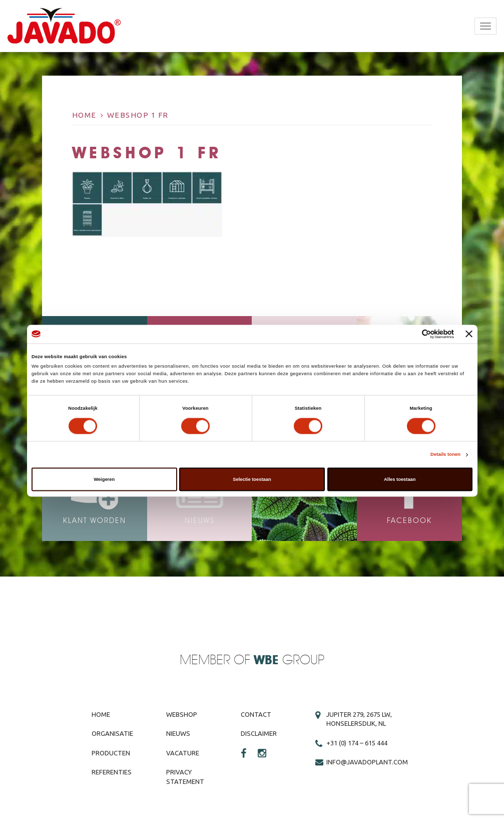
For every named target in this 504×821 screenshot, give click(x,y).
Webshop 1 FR (138, 115)
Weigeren (104, 479)
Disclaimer (259, 733)
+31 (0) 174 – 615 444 (357, 743)
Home (84, 115)
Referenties (112, 772)
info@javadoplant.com (367, 762)
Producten (111, 753)
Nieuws (178, 733)
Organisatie (112, 733)
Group (289, 660)
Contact (256, 714)
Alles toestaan (400, 479)
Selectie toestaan (252, 479)
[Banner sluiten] (469, 334)
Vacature (183, 753)
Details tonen (445, 455)
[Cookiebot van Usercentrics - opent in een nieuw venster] (410, 334)
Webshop (182, 714)
